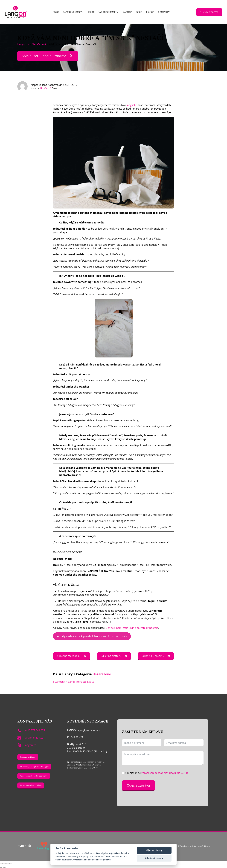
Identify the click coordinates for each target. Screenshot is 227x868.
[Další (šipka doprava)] (4, 867)
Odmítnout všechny (154, 858)
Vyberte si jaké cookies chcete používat (92, 860)
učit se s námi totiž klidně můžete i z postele (132, 628)
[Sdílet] (8, 863)
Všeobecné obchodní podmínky (34, 776)
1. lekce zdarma (209, 12)
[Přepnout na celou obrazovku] (4, 863)
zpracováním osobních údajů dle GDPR (165, 773)
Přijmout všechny (154, 850)
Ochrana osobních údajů (31, 785)
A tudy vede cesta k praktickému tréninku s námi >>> (92, 636)
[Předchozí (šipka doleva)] (1, 867)
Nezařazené (39, 44)
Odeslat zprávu (138, 785)
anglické (132, 105)
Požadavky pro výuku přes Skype (34, 766)
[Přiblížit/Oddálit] (1, 863)
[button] (74, 12)
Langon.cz (23, 44)
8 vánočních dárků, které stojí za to (74, 682)
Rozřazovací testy (28, 757)
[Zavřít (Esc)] (11, 863)
